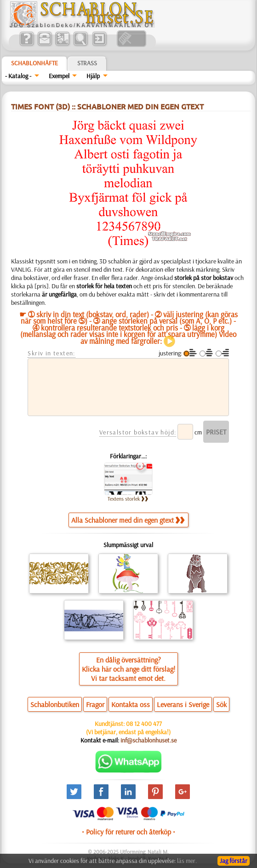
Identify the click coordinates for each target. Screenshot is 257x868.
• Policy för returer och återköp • (128, 832)
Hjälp (93, 76)
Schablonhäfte (34, 63)
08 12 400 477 (144, 724)
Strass (87, 63)
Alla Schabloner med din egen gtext (128, 520)
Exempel (59, 76)
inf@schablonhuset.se (148, 740)
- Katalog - (18, 76)
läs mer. (187, 861)
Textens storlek (128, 499)
